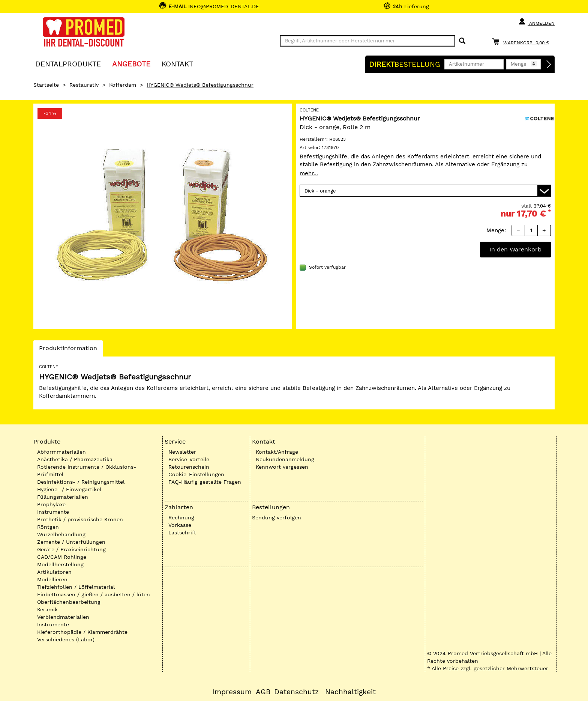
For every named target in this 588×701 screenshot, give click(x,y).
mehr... (309, 173)
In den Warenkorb (515, 249)
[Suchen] (462, 41)
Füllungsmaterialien (63, 497)
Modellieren (52, 579)
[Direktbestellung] (549, 65)
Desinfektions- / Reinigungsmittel (81, 482)
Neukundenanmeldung (285, 459)
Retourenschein (189, 467)
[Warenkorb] (522, 41)
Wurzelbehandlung (61, 534)
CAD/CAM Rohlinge (62, 557)
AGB (263, 692)
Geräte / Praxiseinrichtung (71, 549)
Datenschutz (296, 692)
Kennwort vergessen (282, 467)
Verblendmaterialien (63, 617)
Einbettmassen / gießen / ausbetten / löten (94, 594)
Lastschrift (182, 533)
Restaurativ (84, 85)
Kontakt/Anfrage (277, 452)
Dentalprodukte (68, 64)
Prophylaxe (51, 504)
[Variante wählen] (425, 191)
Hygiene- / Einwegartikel (69, 489)
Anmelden (536, 22)
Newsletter (182, 452)
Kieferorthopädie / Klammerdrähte (82, 632)
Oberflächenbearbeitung (69, 602)
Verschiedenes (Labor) (66, 639)
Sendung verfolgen (277, 517)
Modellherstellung (60, 564)
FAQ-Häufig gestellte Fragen (205, 482)
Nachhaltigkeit (350, 692)
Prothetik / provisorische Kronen (80, 519)
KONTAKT (177, 64)
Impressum (232, 692)
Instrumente (53, 512)
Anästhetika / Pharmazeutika (75, 459)
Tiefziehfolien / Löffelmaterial (76, 587)
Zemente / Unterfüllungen (71, 542)
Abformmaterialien (61, 452)
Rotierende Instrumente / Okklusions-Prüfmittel (87, 471)
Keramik (47, 609)
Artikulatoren (54, 572)
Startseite (46, 85)
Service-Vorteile (189, 459)
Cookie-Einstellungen (196, 474)
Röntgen (48, 527)
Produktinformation (68, 350)
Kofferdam (123, 85)
